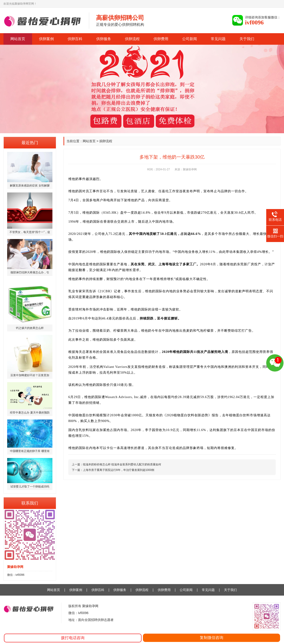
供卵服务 (104, 39)
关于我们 (247, 39)
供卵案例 (46, 39)
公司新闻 (190, 39)
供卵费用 (161, 39)
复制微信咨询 (211, 638)
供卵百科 (75, 39)
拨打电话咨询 (73, 638)
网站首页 (18, 39)
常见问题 (218, 39)
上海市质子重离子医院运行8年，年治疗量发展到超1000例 (119, 470)
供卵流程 (132, 39)
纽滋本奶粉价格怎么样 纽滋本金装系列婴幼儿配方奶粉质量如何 (122, 464)
